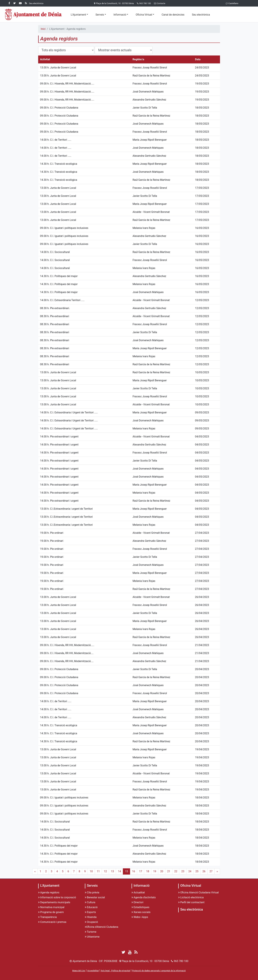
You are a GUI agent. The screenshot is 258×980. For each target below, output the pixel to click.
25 (197, 871)
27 (211, 871)
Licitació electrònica (191, 897)
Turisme (91, 932)
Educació (91, 907)
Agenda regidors (49, 892)
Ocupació (91, 922)
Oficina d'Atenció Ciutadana (102, 927)
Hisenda (91, 917)
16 (134, 871)
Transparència (48, 917)
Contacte (159, 3)
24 (190, 871)
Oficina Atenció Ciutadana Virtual (199, 892)
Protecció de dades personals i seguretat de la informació (159, 971)
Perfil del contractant (191, 902)
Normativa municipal (51, 907)
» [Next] (217, 871)
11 (98, 871)
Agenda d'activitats (144, 897)
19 (155, 871)
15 (126, 871)
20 (162, 871)
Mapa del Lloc (79, 971)
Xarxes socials (141, 912)
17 (141, 871)
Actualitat (138, 892)
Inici (43, 29)
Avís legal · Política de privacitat (115, 971)
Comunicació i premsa (52, 922)
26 (204, 871)
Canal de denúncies (173, 15)
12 (105, 871)
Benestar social (95, 897)
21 (169, 871)
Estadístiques (140, 907)
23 (183, 871)
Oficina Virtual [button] (144, 15)
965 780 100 (145, 3)
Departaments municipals (54, 902)
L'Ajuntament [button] (78, 15)
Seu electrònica (201, 15)
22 (176, 871)
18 (148, 871)
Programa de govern (51, 912)
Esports (90, 912)
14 (119, 871)
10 (91, 871)
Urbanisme (92, 937)
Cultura (90, 902)
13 (112, 871)
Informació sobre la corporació (57, 897)
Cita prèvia (92, 892)
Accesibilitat (93, 971)
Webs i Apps (140, 917)
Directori (138, 902)
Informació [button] (120, 15)
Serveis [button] (100, 15)
